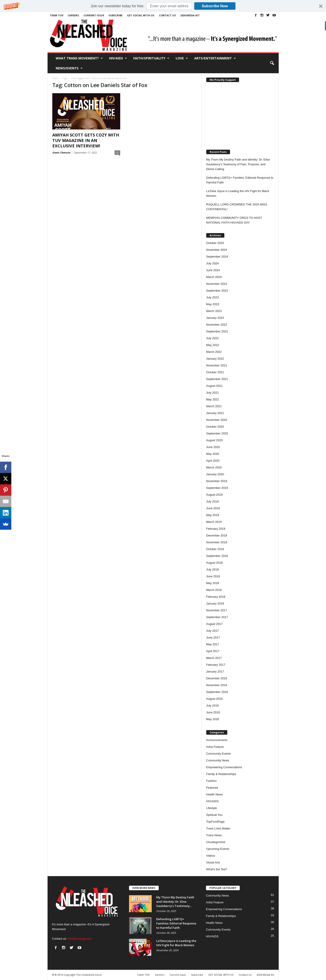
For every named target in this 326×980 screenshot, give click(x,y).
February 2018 (216, 597)
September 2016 (217, 692)
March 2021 (214, 406)
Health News (215, 794)
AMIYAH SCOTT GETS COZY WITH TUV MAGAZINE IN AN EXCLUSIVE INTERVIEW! (86, 140)
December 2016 (217, 678)
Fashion (211, 781)
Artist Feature (215, 747)
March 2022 (214, 352)
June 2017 (213, 637)
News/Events (69, 68)
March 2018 (214, 590)
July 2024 (213, 263)
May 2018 (213, 583)
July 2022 (213, 338)
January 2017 (215, 672)
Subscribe (115, 15)
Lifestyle (212, 808)
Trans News (214, 835)
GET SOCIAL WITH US (141, 15)
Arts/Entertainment (215, 58)
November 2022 (217, 325)
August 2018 (215, 563)
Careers (73, 15)
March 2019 (214, 522)
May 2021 (213, 399)
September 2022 (217, 331)
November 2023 (217, 284)
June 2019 (213, 508)
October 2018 (215, 549)
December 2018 (217, 535)
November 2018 (217, 542)
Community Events (219, 754)
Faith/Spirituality (151, 58)
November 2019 (217, 481)
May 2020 (213, 454)
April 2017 (213, 651)
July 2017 (213, 631)
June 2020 (213, 447)
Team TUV (57, 15)
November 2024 (217, 250)
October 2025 (215, 243)
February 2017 (216, 665)
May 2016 (213, 719)
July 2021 (213, 393)
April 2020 (213, 461)
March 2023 (214, 311)
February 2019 (216, 529)
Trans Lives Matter (218, 828)
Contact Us (167, 15)
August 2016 (215, 699)
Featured (212, 788)
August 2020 (215, 440)
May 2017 (213, 644)
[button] (163, 6)
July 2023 (213, 297)
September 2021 (217, 379)
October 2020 (215, 427)
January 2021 (215, 413)
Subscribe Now (215, 6)
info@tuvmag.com (80, 939)
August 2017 (215, 624)
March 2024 (214, 277)
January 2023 (215, 318)
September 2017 (217, 617)
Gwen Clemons (61, 152)
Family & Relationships (221, 774)
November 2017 (217, 610)
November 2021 (217, 365)
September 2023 (217, 291)
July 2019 (213, 501)
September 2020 (217, 433)
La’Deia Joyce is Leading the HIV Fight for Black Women (238, 193)
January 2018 (215, 603)
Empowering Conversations (224, 767)
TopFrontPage (216, 822)
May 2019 (213, 515)
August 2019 (215, 495)
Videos (211, 856)
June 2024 (213, 270)
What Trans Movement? (79, 58)
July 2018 (213, 569)
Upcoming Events (218, 849)
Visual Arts (213, 862)
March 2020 (214, 467)
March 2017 (214, 658)
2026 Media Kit (190, 15)
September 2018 (217, 556)
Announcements (217, 740)
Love (182, 58)
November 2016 (217, 685)
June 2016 (213, 712)
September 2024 (217, 257)
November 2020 (217, 420)
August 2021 (215, 386)
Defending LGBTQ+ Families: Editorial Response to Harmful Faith (240, 180)
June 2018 (213, 576)
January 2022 (215, 359)
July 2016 (213, 706)
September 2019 (217, 488)
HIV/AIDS (118, 58)
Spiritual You (214, 815)
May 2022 (213, 345)
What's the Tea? (217, 869)
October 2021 (215, 372)
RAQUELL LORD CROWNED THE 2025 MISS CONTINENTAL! (237, 207)
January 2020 (215, 474)
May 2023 (213, 304)
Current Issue (94, 15)
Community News (218, 760)
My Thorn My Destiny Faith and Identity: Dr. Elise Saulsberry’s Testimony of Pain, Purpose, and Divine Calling (238, 164)
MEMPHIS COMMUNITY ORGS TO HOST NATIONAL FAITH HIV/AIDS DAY (234, 220)
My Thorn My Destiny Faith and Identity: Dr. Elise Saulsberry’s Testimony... (175, 902)
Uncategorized (216, 842)
